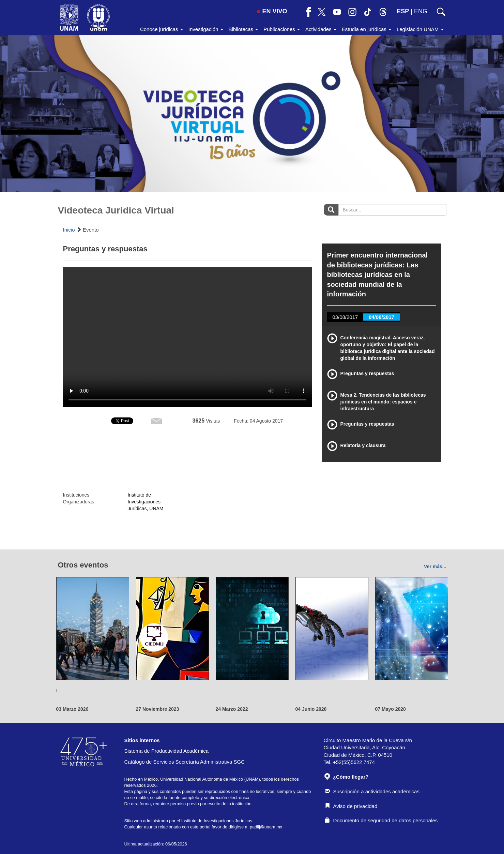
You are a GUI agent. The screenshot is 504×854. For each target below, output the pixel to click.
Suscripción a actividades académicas (372, 791)
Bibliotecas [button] (243, 29)
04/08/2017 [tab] (381, 317)
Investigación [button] (206, 29)
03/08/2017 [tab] (345, 317)
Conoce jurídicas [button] (162, 29)
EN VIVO (272, 11)
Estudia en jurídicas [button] (366, 29)
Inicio (69, 230)
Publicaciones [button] (282, 29)
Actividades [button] (321, 29)
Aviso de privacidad (351, 806)
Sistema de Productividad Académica (167, 751)
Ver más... (435, 566)
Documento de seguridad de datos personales (381, 820)
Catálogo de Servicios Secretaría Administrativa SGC (185, 762)
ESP (403, 11)
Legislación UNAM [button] (420, 29)
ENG (421, 11)
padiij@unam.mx (266, 827)
